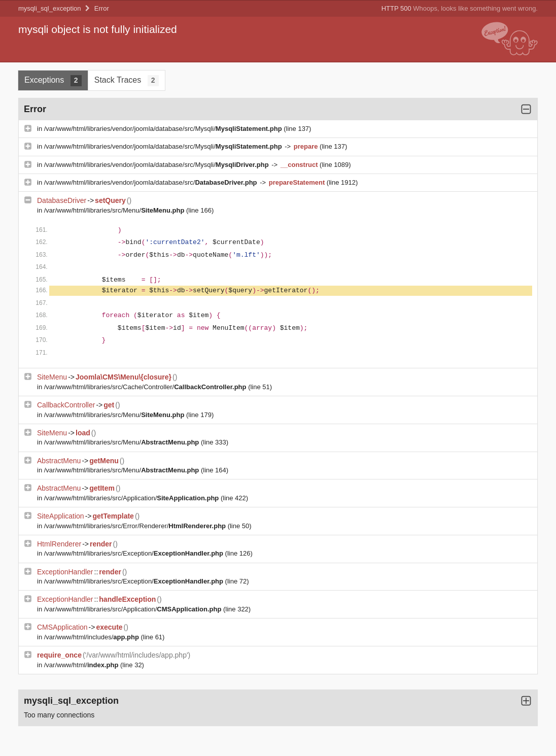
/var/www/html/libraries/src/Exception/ (135, 553)
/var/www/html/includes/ (93, 637)
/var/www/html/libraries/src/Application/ (132, 498)
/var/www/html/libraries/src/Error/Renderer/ (136, 526)
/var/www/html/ (82, 665)
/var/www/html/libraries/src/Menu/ (115, 210)
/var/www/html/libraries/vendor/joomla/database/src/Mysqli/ (164, 129)
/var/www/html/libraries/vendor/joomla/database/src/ (151, 182)
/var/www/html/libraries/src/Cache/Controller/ (146, 387)
